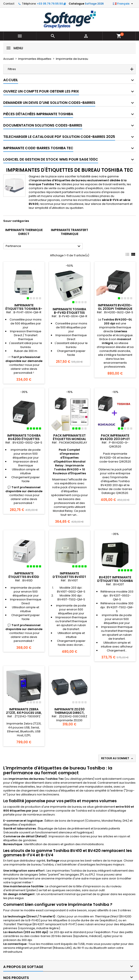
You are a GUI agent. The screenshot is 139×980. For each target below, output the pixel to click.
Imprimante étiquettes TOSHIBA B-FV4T (24, 309)
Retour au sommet (117, 758)
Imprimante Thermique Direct (24, 232)
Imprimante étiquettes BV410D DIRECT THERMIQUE (24, 577)
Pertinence (44, 246)
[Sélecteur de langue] (123, 4)
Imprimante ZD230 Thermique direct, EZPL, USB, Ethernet (69, 713)
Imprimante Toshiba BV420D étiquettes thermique (24, 439)
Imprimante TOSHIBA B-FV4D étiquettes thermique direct (69, 313)
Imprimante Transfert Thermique (69, 232)
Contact (9, 4)
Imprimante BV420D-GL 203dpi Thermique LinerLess (115, 309)
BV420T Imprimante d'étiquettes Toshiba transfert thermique (115, 581)
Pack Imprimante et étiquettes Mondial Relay (69, 439)
